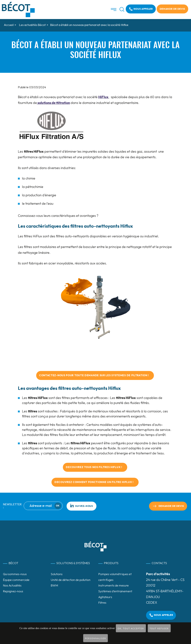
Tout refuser (159, 628)
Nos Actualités (12, 586)
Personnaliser (96, 638)
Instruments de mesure (113, 586)
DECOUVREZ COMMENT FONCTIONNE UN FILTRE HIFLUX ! (95, 482)
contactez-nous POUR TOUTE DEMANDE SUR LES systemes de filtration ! (95, 375)
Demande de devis (172, 9)
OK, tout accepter (131, 628)
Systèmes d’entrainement (115, 591)
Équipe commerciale (16, 580)
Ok (58, 506)
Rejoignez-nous (13, 591)
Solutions (57, 574)
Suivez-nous (82, 506)
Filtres (102, 603)
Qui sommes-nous (15, 574)
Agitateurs (105, 597)
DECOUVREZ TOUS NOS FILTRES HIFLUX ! (95, 467)
